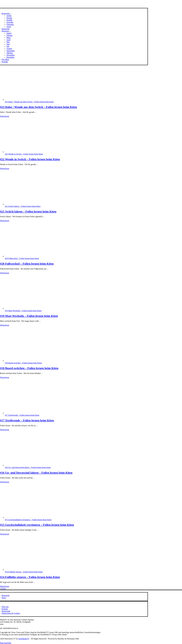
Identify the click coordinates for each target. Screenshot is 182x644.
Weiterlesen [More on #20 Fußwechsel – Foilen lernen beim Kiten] (5, 273)
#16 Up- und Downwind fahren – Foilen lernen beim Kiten (28, 467)
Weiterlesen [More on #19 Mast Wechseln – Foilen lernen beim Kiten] (5, 325)
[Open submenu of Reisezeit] (10, 32)
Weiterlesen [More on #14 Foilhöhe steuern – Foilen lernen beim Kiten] (5, 586)
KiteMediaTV (24, 639)
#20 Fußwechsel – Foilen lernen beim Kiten (22, 258)
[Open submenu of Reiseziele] (11, 14)
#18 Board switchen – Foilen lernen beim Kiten (23, 363)
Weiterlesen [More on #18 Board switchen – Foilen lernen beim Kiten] (5, 377)
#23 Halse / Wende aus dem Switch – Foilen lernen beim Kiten (29, 102)
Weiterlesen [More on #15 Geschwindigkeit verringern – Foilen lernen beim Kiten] (5, 534)
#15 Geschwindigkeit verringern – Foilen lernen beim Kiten (28, 520)
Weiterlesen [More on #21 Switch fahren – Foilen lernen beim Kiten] (5, 221)
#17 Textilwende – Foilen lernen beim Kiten (22, 415)
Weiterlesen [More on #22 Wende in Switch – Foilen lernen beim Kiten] (5, 169)
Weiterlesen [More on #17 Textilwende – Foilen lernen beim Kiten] (5, 430)
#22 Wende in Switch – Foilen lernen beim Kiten (24, 154)
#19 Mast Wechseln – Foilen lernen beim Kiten (23, 311)
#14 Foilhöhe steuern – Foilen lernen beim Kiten (24, 572)
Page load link (6, 643)
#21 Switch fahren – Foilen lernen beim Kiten (23, 206)
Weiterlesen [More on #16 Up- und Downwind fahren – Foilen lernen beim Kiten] (5, 482)
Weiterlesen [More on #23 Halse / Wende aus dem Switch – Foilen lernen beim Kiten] (5, 116)
